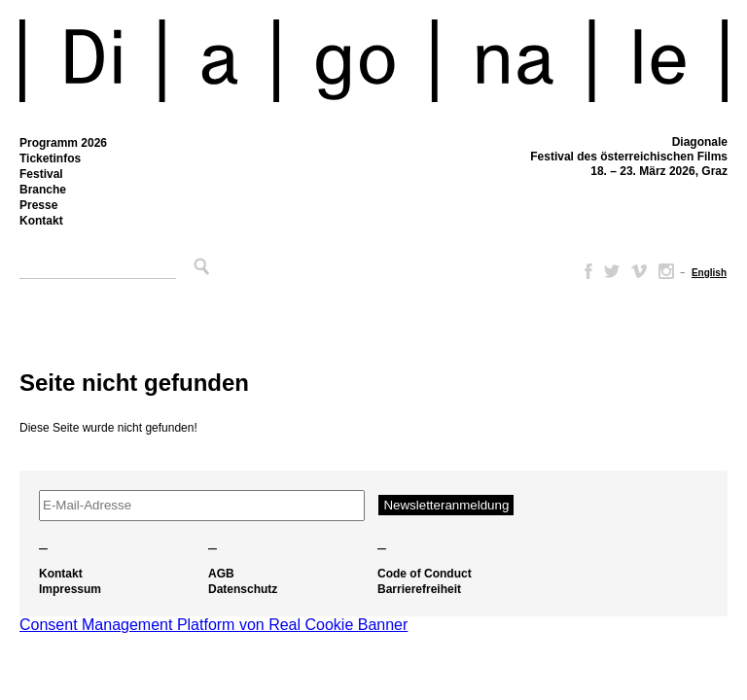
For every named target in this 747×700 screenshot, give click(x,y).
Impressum (70, 589)
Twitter (612, 271)
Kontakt (41, 221)
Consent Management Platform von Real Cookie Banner (213, 625)
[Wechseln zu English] (709, 273)
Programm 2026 (63, 143)
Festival (41, 174)
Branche (43, 190)
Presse (38, 205)
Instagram (666, 271)
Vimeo (639, 271)
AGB (221, 574)
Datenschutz (243, 589)
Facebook (585, 271)
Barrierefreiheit (419, 589)
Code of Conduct (425, 574)
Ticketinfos (50, 158)
